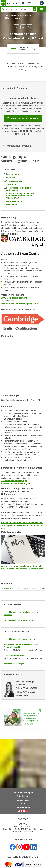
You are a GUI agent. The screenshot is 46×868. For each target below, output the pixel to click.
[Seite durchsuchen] (19, 9)
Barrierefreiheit (23, 807)
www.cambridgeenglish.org (14, 298)
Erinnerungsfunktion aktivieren (23, 118)
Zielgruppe (11, 184)
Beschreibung (13, 174)
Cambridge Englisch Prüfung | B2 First (20, 620)
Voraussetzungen (14, 181)
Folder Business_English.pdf (16, 589)
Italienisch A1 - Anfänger (14, 664)
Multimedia (11, 178)
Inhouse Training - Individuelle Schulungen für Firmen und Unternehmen (20, 196)
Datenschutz (23, 800)
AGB (23, 804)
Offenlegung (23, 796)
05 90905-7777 (27, 827)
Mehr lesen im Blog (15, 201)
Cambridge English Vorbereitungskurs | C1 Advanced (21, 613)
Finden (34, 9)
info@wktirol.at (26, 832)
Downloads (11, 205)
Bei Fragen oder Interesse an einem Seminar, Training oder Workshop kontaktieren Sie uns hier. (22, 526)
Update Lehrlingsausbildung (15, 655)
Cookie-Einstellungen (23, 793)
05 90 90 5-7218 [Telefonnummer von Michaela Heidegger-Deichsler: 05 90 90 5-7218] (30, 688)
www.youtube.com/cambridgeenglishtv (19, 304)
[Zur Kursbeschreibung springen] (23, 49)
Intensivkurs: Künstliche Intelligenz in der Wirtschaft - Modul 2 (21, 646)
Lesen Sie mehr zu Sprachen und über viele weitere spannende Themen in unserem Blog (22, 567)
